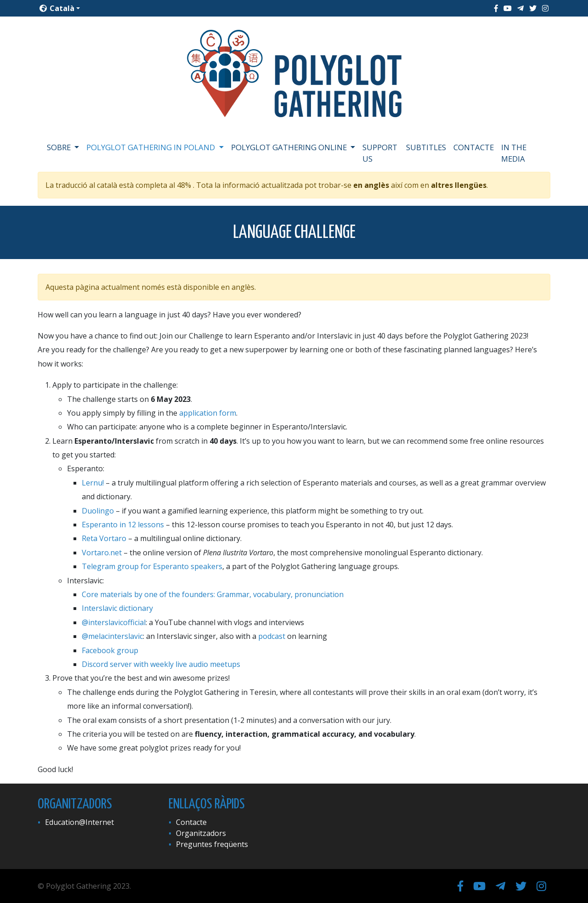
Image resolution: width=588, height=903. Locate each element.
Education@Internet (79, 822)
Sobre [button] (60, 147)
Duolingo (98, 511)
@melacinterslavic (112, 636)
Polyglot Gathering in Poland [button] (152, 147)
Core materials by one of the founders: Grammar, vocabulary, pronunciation (213, 594)
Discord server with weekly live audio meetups (161, 664)
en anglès (371, 185)
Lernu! (93, 483)
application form (208, 413)
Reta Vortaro (104, 538)
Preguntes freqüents (212, 844)
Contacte (474, 147)
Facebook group (110, 650)
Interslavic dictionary (117, 608)
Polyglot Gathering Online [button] (290, 147)
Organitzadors (201, 833)
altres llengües (459, 185)
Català (57, 8)
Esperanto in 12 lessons (123, 525)
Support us (380, 153)
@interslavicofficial (114, 622)
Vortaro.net (102, 553)
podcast (272, 636)
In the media (514, 153)
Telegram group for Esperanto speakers (152, 566)
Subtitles (426, 147)
